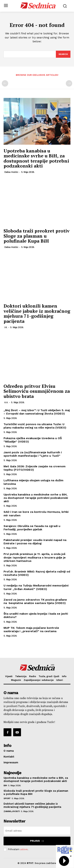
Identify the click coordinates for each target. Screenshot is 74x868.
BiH (5, 785)
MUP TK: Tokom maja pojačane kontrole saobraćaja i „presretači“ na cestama (31, 629)
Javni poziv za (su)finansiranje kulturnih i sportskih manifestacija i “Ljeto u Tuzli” (33, 454)
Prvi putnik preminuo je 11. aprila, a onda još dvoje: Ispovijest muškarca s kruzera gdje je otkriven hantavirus (35, 557)
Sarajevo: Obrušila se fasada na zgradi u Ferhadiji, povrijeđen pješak (32, 528)
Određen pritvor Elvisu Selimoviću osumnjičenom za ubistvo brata (37, 391)
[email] (37, 831)
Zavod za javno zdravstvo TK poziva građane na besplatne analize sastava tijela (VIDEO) (35, 601)
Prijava (37, 841)
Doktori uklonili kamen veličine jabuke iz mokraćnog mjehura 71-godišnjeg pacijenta (37, 313)
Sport (7, 798)
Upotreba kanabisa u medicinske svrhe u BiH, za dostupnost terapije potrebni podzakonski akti (36, 158)
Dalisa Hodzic (11, 172)
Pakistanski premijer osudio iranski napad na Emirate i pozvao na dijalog (35, 542)
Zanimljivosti (12, 811)
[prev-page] (5, 83)
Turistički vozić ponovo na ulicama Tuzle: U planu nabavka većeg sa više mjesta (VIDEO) (35, 426)
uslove (24, 849)
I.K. (6, 327)
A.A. (6, 402)
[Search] (63, 54)
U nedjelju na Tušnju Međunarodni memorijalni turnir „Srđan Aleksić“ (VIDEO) (36, 587)
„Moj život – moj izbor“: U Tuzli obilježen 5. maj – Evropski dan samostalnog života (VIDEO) (37, 412)
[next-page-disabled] (69, 83)
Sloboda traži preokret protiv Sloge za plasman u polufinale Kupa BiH (37, 236)
